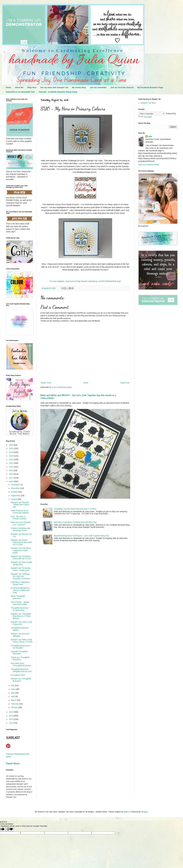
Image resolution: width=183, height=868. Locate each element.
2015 (11, 712)
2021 (11, 463)
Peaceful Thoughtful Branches (19, 653)
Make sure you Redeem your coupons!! (21, 523)
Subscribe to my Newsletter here (20, 92)
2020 (11, 467)
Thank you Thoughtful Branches (20, 659)
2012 (11, 723)
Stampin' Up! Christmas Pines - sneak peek (21, 569)
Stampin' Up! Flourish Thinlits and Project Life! (20, 505)
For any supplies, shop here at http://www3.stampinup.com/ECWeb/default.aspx (85, 281)
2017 (11, 478)
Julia (150, 137)
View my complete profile (149, 165)
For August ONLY (18, 675)
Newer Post (46, 383)
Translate (145, 117)
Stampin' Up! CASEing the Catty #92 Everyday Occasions (20, 576)
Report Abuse (13, 763)
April (13, 696)
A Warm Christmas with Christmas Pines (20, 529)
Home (8, 87)
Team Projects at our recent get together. (20, 512)
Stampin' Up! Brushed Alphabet (20, 635)
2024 (11, 452)
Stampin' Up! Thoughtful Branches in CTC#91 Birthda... (21, 616)
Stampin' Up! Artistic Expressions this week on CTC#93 (21, 542)
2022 (11, 459)
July (13, 685)
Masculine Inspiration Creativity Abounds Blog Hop (75, 522)
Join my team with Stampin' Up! (54, 87)
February (15, 704)
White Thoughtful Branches (18, 597)
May (13, 693)
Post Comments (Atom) (62, 387)
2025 (11, 449)
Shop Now (32, 87)
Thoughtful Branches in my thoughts (21, 647)
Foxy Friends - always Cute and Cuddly (20, 603)
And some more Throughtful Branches (21, 664)
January (15, 707)
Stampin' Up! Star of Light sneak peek (21, 563)
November (16, 488)
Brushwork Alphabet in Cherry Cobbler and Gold (20, 590)
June (13, 689)
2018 (11, 474)
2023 (11, 456)
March (14, 700)
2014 (11, 716)
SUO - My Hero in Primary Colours (19, 518)
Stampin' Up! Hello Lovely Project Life (21, 623)
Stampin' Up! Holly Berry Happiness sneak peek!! (21, 550)
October (15, 492)
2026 (11, 445)
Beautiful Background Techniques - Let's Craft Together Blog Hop (81, 536)
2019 (11, 470)
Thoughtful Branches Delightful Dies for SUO (21, 670)
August (14, 499)
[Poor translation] (10, 829)
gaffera (127, 812)
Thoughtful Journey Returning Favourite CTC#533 (75, 509)
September (16, 496)
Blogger (144, 812)
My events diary (79, 87)
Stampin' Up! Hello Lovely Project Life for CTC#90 (22, 641)
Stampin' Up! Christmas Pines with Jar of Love (21, 557)
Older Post (125, 383)
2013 (11, 719)
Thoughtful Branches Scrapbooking (20, 609)
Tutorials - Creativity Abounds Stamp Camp (58, 92)
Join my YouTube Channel (122, 87)
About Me (19, 87)
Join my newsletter (98, 87)
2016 (11, 481)
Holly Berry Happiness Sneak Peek (20, 583)
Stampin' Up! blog (148, 103)
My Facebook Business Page (150, 87)
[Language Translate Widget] (151, 114)
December (16, 485)
